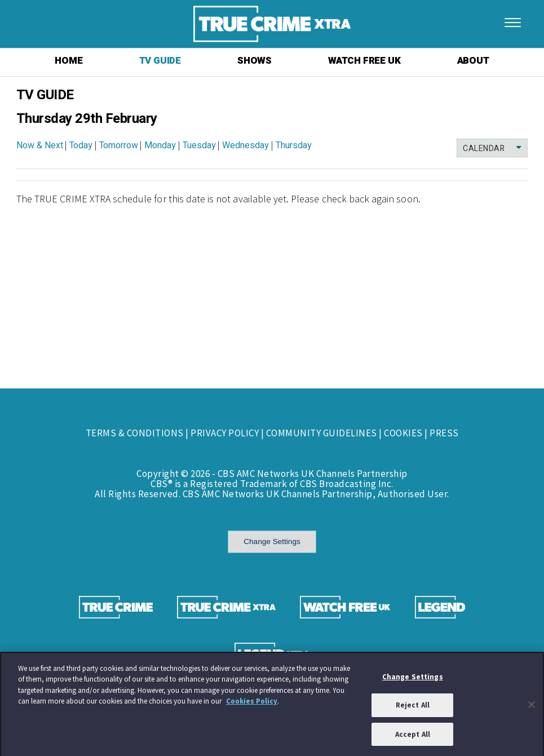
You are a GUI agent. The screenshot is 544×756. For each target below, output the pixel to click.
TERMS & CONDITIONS (135, 433)
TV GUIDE (160, 61)
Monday (160, 145)
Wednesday (246, 145)
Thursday (294, 145)
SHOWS (255, 61)
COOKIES (403, 433)
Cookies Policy (252, 704)
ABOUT (473, 61)
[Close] (532, 707)
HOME (68, 61)
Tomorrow (119, 145)
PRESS (444, 433)
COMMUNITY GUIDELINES (322, 433)
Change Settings (272, 541)
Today (81, 145)
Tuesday (199, 145)
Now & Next (40, 145)
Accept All (413, 737)
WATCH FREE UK (364, 61)
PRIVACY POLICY (225, 433)
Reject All (413, 708)
